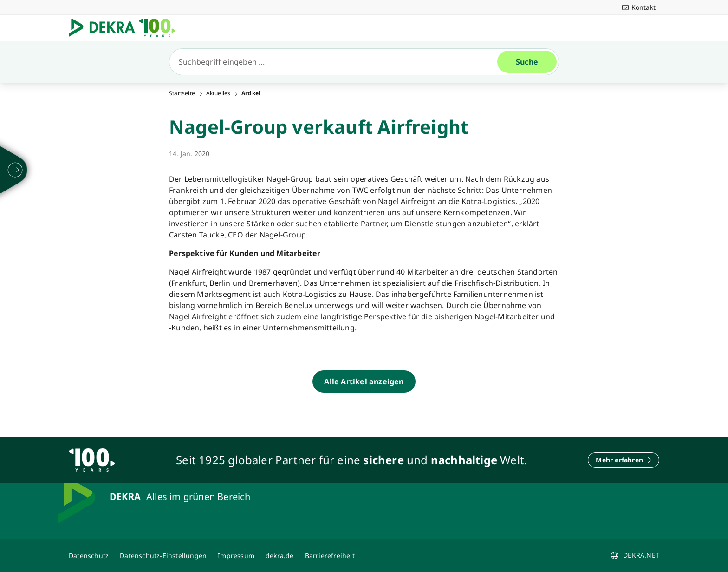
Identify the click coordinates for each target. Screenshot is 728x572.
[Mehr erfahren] (624, 460)
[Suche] (337, 62)
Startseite (182, 93)
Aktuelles (218, 93)
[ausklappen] (15, 170)
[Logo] (126, 28)
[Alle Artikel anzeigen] (364, 381)
